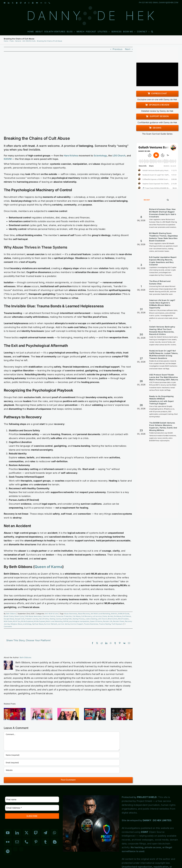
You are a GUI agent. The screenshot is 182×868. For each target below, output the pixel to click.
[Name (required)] (62, 755)
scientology (27, 624)
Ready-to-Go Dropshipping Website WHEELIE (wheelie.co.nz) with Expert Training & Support (161, 400)
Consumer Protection (64, 616)
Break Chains (9, 616)
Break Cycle (19, 616)
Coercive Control (49, 616)
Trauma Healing (105, 624)
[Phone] (27, 842)
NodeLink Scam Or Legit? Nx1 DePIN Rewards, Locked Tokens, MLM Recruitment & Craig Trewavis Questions (164, 354)
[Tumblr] (45, 842)
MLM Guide (8, 621)
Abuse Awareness (71, 614)
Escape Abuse (9, 619)
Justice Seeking (91, 619)
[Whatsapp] (54, 833)
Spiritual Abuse (38, 624)
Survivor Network (51, 624)
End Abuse (118, 616)
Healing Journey (56, 619)
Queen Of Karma (96, 621)
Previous (118, 49)
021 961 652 (147, 2)
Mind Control (112, 619)
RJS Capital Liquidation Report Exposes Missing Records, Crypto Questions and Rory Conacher (163, 261)
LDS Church (102, 619)
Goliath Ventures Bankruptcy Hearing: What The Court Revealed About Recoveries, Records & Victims (162, 330)
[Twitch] (36, 833)
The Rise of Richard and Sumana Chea (160, 282)
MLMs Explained (27, 621)
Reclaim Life (108, 621)
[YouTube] (8, 833)
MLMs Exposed (40, 621)
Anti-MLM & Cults (52, 614)
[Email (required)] (62, 762)
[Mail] (17, 842)
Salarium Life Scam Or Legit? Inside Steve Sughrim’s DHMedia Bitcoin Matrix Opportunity (162, 304)
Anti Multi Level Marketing (100, 614)
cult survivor (97, 616)
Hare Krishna (44, 619)
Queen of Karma (48, 567)
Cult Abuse (77, 616)
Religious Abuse (16, 624)
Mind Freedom (123, 619)
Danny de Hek (108, 616)
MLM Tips (17, 621)
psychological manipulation (79, 621)
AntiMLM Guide (123, 614)
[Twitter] (27, 833)
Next (128, 49)
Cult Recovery (87, 616)
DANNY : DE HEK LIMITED (157, 820)
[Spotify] (8, 851)
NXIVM (66, 621)
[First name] (32, 799)
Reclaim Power (119, 621)
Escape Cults (20, 619)
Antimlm (114, 614)
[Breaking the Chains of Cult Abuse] (68, 95)
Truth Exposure (117, 624)
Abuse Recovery (84, 614)
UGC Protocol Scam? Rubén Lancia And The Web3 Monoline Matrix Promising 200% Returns (164, 377)
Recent (147, 200)
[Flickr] (8, 842)
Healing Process (79, 619)
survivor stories (64, 624)
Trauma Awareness (91, 624)
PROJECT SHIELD (147, 797)
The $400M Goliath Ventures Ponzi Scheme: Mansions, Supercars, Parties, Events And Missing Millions (163, 426)
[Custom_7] (21, 849)
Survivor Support (77, 624)
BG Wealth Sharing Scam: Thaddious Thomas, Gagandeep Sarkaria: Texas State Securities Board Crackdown (163, 237)
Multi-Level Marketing (54, 621)
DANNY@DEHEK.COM (169, 2)
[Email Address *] (32, 808)
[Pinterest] (36, 842)
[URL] (62, 770)
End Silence (127, 616)
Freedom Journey (32, 619)
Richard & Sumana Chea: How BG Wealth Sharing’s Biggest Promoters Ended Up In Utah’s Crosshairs (163, 213)
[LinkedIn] (17, 833)
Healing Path (67, 619)
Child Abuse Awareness (33, 616)
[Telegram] (45, 833)
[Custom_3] (15, 849)
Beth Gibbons (11, 614)
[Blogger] (55, 842)
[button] (152, 31)
